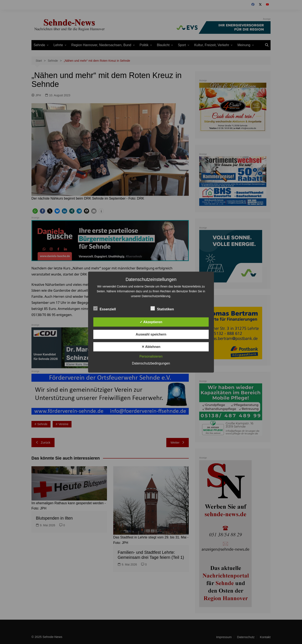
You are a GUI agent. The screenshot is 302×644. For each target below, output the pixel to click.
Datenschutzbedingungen (151, 363)
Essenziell (105, 308)
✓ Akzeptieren (151, 322)
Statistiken (162, 308)
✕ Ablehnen (151, 347)
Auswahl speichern (151, 334)
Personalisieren (151, 356)
